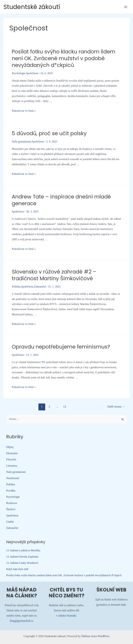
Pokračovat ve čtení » (24, 111)
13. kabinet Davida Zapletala (22, 557)
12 (65, 407)
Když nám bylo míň (17, 569)
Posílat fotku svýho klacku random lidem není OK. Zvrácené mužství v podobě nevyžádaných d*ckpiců (64, 58)
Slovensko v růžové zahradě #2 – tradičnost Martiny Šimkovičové (54, 275)
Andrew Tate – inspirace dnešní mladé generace (61, 200)
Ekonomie (12, 453)
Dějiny (10, 447)
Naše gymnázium (21, 142)
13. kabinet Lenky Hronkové (22, 563)
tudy (123, 605)
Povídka (11, 491)
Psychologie (19, 73)
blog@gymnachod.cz (22, 621)
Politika (16, 287)
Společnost (32, 73)
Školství (11, 509)
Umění (10, 522)
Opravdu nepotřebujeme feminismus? (61, 347)
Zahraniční (40, 287)
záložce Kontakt (67, 616)
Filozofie (11, 459)
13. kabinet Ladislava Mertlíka (23, 550)
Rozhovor (12, 503)
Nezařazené (13, 478)
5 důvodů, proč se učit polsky (49, 133)
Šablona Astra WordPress (95, 636)
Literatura (12, 466)
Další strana (116, 407)
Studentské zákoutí (32, 7)
